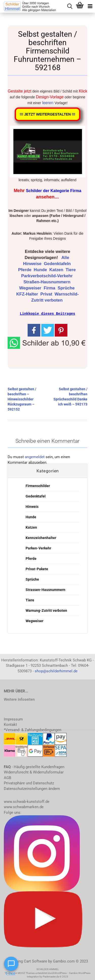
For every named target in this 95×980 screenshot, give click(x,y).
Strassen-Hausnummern (45, 589)
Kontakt (10, 724)
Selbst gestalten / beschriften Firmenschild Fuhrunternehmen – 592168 (48, 51)
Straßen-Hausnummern (47, 282)
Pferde (25, 270)
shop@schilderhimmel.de (56, 671)
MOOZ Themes (26, 973)
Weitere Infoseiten (19, 699)
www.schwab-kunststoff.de (27, 801)
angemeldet (35, 457)
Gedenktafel (36, 496)
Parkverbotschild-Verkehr (48, 276)
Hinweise (33, 264)
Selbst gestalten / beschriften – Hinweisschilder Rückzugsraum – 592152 (22, 399)
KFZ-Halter (28, 294)
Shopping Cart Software (27, 961)
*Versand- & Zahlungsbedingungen (33, 730)
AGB (7, 778)
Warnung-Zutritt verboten (46, 610)
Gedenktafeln (58, 264)
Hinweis (32, 506)
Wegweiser (31, 288)
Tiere (71, 270)
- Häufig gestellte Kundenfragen (34, 767)
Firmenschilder (38, 486)
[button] (48, 342)
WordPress (61, 973)
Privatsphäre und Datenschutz (29, 783)
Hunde (41, 270)
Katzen (57, 270)
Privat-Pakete (37, 569)
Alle (66, 258)
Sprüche (67, 288)
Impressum (13, 719)
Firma (50, 288)
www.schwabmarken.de (24, 807)
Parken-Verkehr (38, 548)
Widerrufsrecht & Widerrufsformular (34, 772)
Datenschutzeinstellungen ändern (32, 788)
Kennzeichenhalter (41, 538)
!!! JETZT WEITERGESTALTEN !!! (48, 114)
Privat (47, 294)
